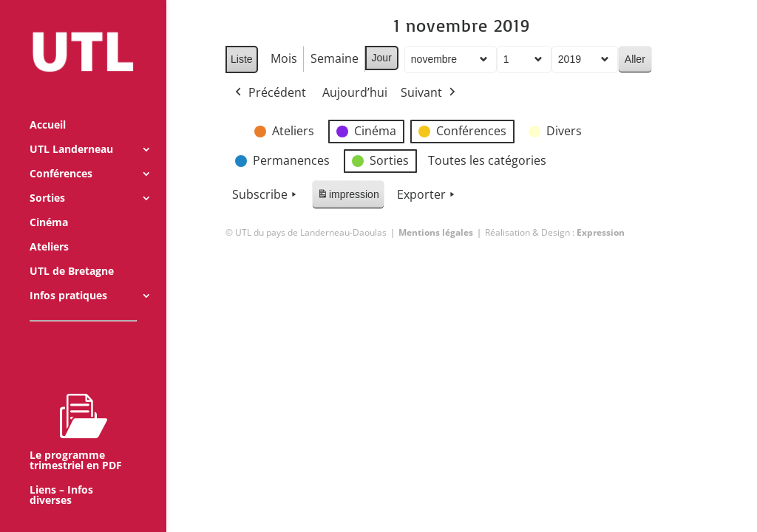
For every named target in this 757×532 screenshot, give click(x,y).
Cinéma (49, 202)
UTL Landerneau (71, 129)
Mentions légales (436, 232)
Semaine (334, 58)
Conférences (61, 154)
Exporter (427, 195)
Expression (601, 232)
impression (348, 197)
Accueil (48, 105)
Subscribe (266, 195)
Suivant (430, 93)
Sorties (47, 178)
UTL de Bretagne (72, 251)
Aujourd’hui (355, 92)
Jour (381, 58)
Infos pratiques (68, 276)
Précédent (269, 93)
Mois (283, 58)
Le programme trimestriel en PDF (76, 412)
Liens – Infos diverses (61, 475)
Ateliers (49, 227)
